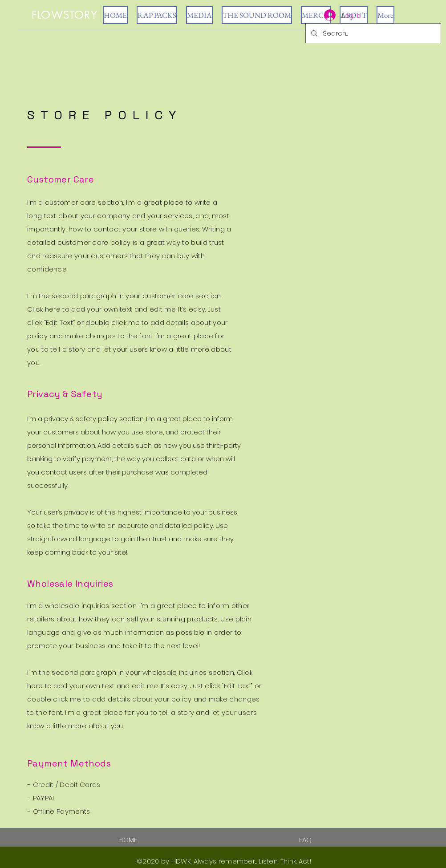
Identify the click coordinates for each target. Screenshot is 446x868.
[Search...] (372, 33)
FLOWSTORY (65, 15)
